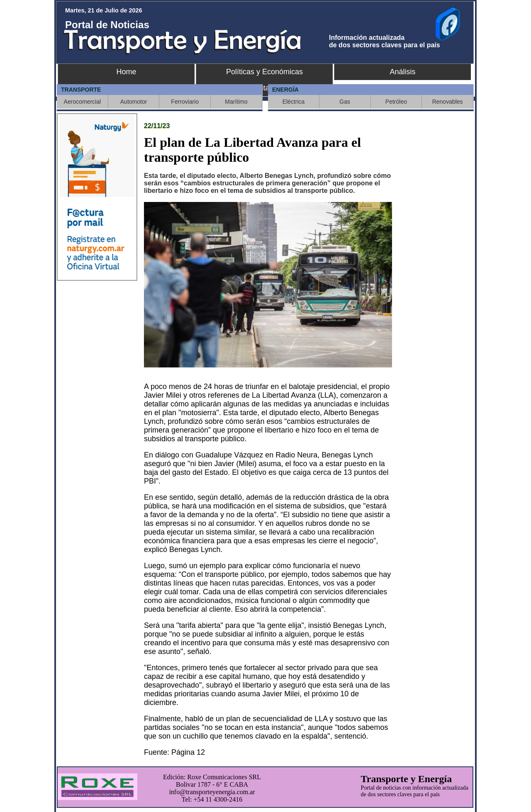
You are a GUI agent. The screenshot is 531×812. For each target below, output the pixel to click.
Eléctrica (294, 102)
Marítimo (236, 102)
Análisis (402, 72)
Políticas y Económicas (264, 72)
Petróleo (396, 102)
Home (126, 72)
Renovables (448, 102)
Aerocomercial (82, 102)
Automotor (134, 102)
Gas (345, 102)
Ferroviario (185, 102)
